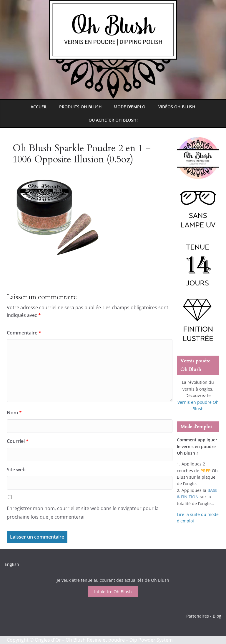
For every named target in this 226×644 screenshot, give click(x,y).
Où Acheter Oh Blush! (113, 120)
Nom (14, 413)
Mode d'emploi (130, 107)
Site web (16, 470)
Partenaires (198, 616)
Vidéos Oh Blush (177, 107)
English (12, 564)
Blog (217, 616)
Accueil (39, 107)
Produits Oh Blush (80, 107)
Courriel (18, 441)
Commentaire (24, 333)
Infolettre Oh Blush (113, 592)
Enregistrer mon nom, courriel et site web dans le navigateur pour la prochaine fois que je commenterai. (83, 513)
